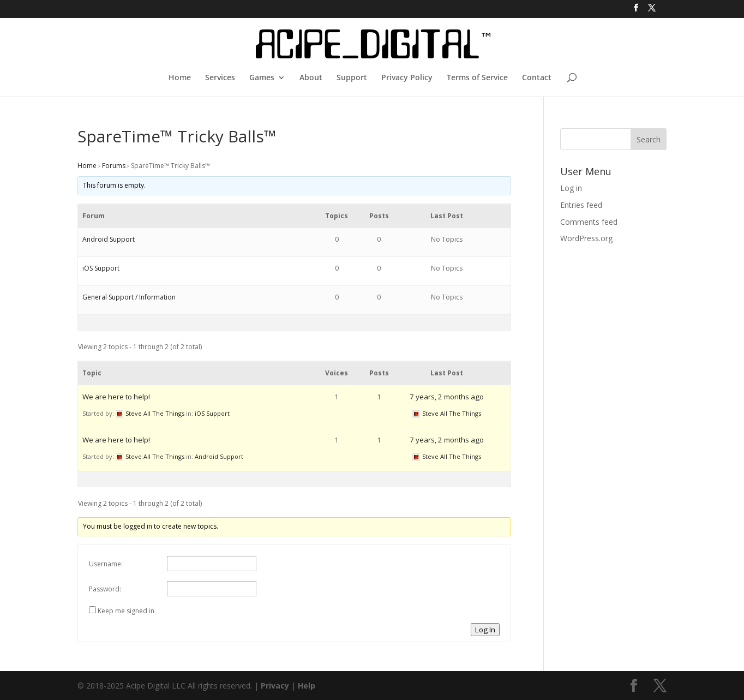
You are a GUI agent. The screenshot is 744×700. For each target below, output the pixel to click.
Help (307, 686)
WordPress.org (586, 238)
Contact (537, 78)
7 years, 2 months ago (447, 397)
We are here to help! (116, 397)
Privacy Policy (407, 78)
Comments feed (589, 222)
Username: (106, 564)
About (311, 78)
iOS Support (101, 268)
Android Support (109, 239)
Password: (105, 589)
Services (220, 78)
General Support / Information (129, 297)
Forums (114, 166)
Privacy (275, 686)
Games (262, 78)
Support (352, 78)
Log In (485, 630)
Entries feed (581, 205)
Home (180, 78)
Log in (571, 188)
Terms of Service (477, 78)
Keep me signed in (126, 611)
